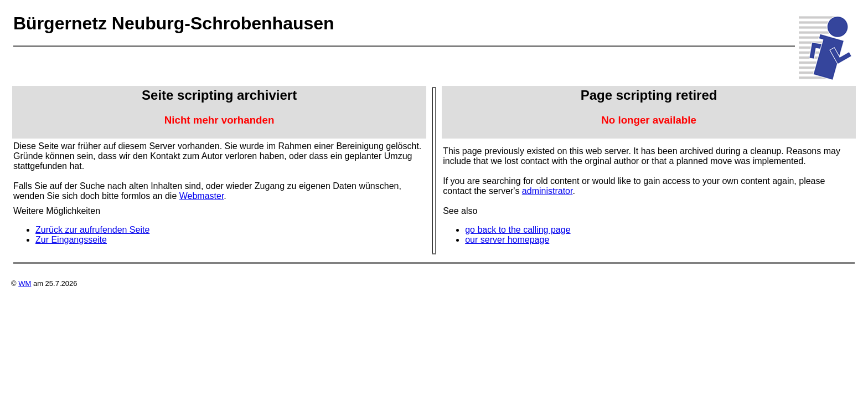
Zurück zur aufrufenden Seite (92, 230)
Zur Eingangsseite (71, 240)
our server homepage (507, 240)
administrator (547, 191)
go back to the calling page (518, 230)
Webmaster (202, 196)
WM (25, 283)
